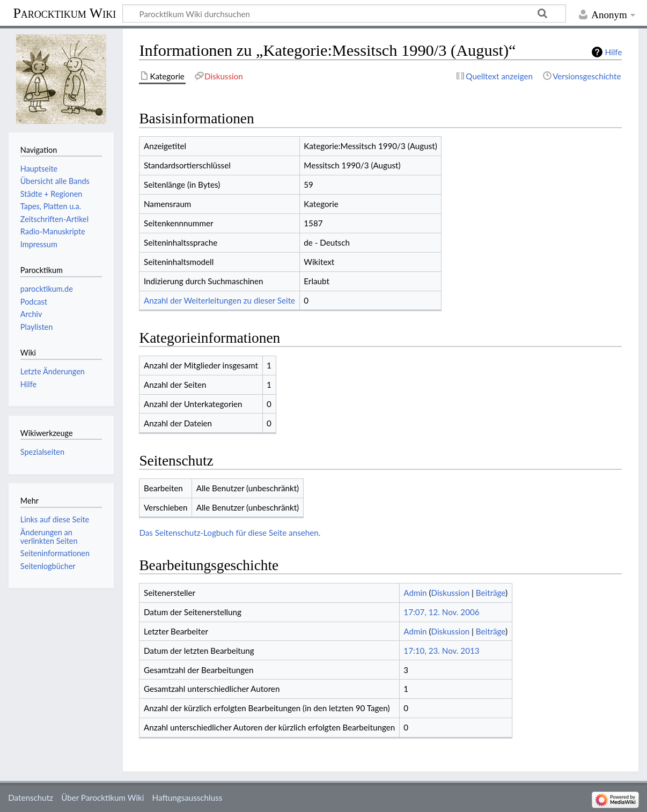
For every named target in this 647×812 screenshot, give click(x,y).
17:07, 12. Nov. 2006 (441, 612)
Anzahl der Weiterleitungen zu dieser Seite (219, 300)
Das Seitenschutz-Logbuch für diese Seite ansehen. (230, 533)
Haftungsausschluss (188, 798)
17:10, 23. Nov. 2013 (441, 651)
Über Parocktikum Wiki (102, 798)
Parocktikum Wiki (64, 12)
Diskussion (451, 593)
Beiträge (491, 593)
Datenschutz (31, 798)
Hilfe (614, 52)
